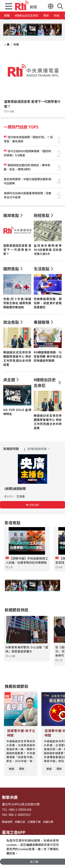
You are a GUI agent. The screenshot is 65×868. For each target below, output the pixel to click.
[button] (9, 6)
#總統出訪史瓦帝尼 (27, 15)
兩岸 (46, 15)
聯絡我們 (7, 822)
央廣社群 (48, 822)
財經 (57, 15)
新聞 (16, 44)
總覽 (7, 15)
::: (5, 44)
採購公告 (20, 822)
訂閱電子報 (34, 822)
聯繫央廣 (10, 797)
